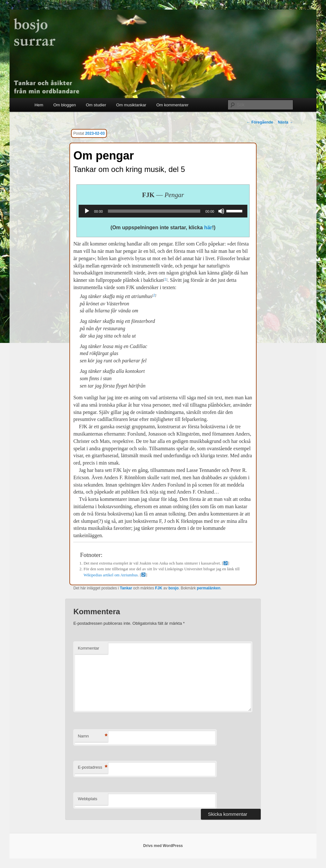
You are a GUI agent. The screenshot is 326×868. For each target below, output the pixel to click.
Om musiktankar (131, 105)
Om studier (96, 105)
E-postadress (92, 768)
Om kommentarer (172, 105)
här (208, 228)
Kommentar (88, 648)
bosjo (174, 588)
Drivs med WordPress (163, 846)
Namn (92, 736)
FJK (159, 588)
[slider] (154, 211)
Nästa (286, 122)
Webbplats (87, 799)
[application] (163, 211)
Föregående (260, 122)
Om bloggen (64, 105)
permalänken (209, 588)
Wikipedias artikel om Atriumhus (110, 575)
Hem (39, 105)
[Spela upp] (87, 211)
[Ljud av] (221, 211)
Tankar (126, 588)
